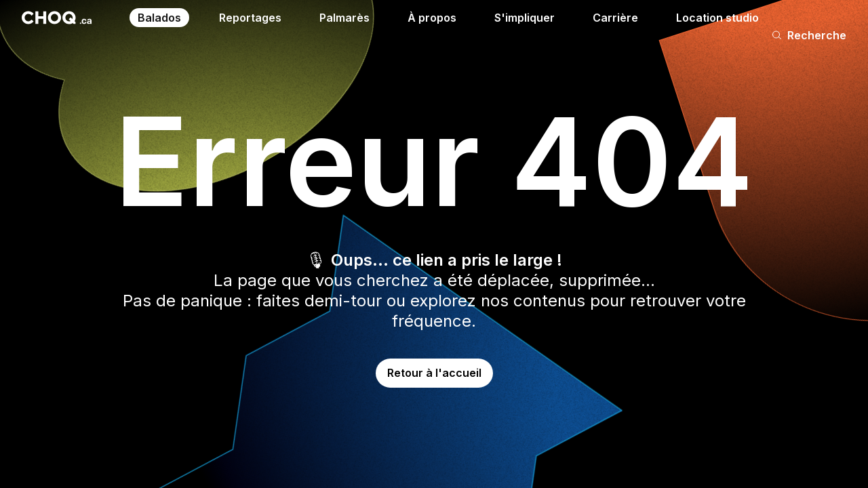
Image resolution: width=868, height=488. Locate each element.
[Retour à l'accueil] (57, 18)
